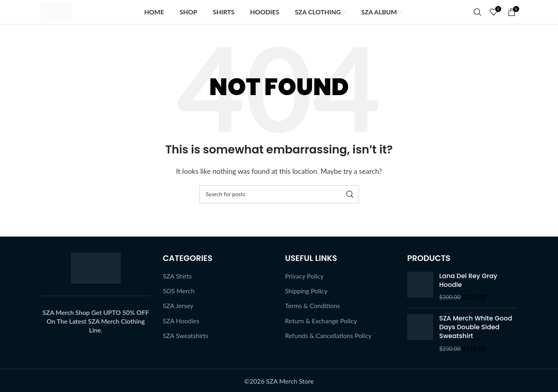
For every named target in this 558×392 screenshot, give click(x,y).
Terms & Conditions (313, 305)
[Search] (478, 12)
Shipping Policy (306, 291)
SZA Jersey (178, 305)
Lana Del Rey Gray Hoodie (468, 281)
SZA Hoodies (181, 321)
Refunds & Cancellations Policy (328, 335)
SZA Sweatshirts (186, 335)
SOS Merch (179, 291)
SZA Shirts (177, 276)
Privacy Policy (305, 276)
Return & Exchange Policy (321, 321)
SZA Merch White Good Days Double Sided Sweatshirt (476, 327)
